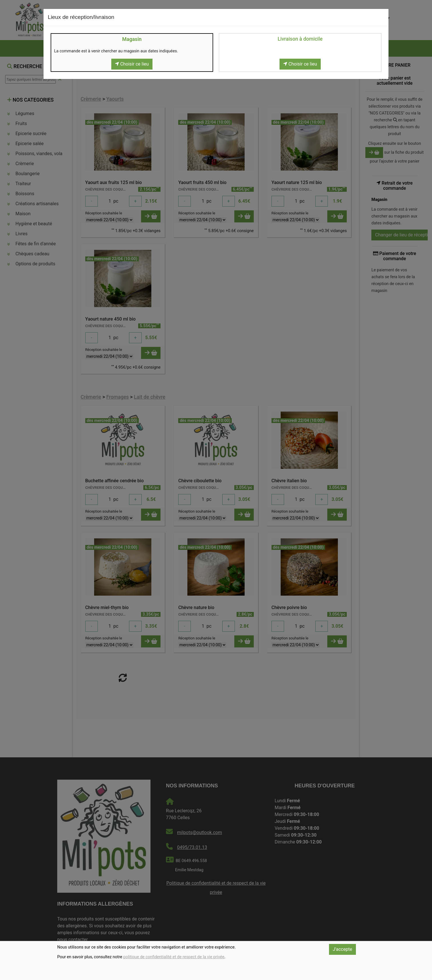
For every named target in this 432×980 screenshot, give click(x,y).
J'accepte (342, 949)
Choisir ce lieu (132, 64)
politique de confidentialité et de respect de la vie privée (174, 957)
